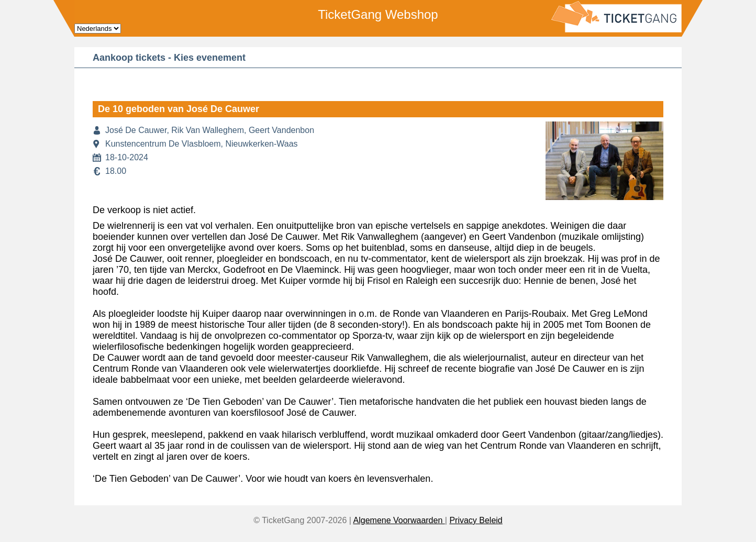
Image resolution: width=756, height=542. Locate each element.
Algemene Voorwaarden (399, 520)
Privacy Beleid (476, 520)
